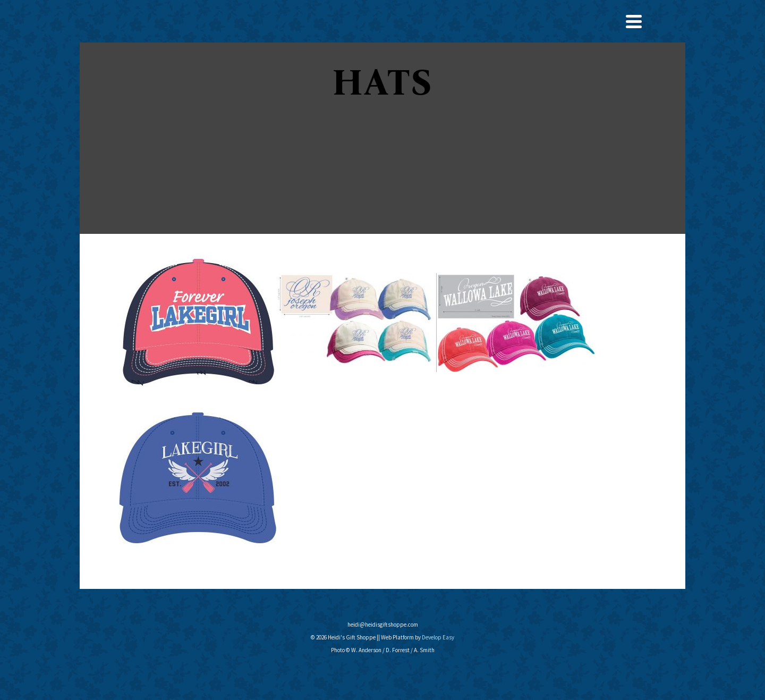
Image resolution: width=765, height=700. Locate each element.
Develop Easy (438, 637)
